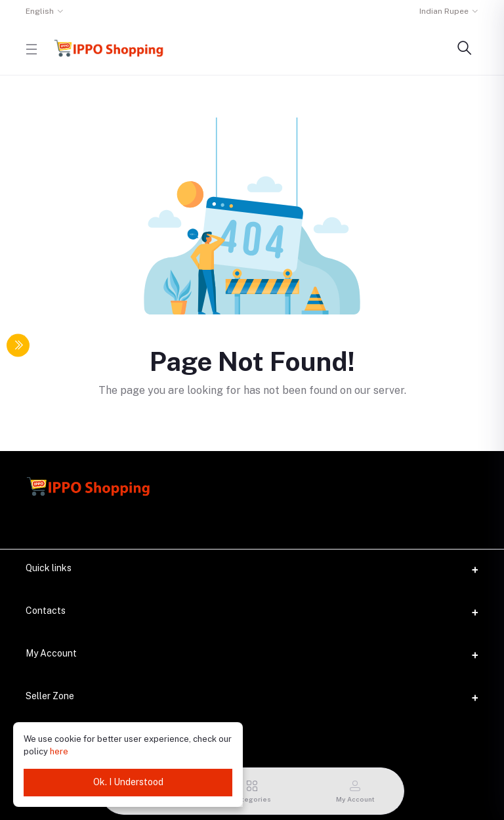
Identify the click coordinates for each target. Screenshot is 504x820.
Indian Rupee (444, 11)
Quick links (49, 568)
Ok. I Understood (128, 782)
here (59, 751)
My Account (51, 653)
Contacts (46, 611)
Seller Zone (50, 696)
